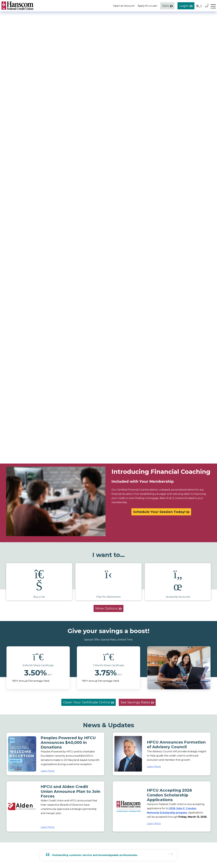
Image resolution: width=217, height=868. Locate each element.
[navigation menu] (213, 6)
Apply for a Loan (147, 6)
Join (165, 6)
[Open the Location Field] (203, 6)
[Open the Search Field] (198, 6)
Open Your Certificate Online (87, 702)
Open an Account (124, 6)
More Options (107, 608)
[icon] (38, 657)
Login (184, 6)
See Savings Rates (135, 702)
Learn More (48, 771)
